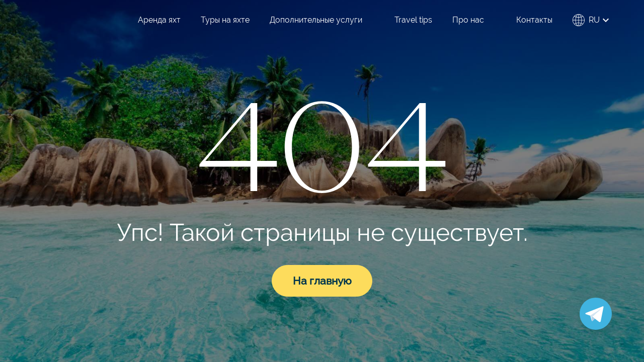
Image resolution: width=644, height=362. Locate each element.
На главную (322, 281)
